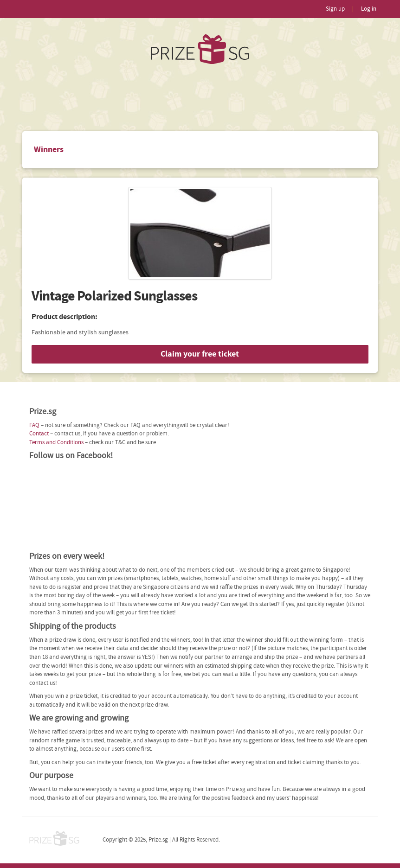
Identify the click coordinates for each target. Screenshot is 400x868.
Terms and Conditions (56, 443)
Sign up (335, 9)
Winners (49, 150)
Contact (39, 434)
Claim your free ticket (200, 354)
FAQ (34, 425)
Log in (369, 9)
